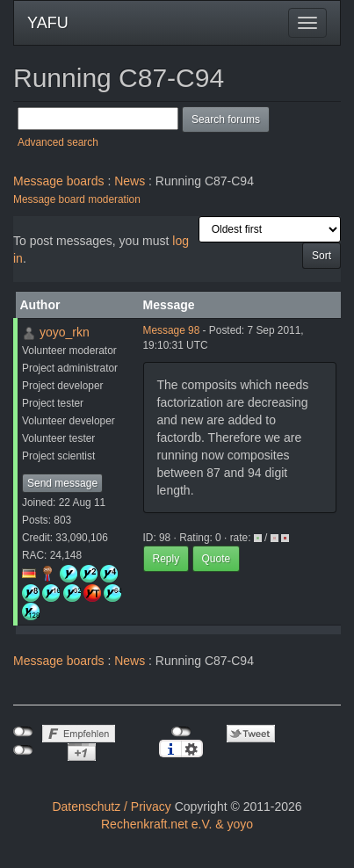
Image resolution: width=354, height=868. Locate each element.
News (130, 181)
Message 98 (172, 330)
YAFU (48, 23)
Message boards (59, 181)
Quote (217, 559)
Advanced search (58, 142)
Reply (166, 559)
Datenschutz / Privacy (111, 807)
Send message (62, 483)
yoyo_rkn (65, 332)
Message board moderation (77, 199)
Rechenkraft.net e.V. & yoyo (177, 824)
